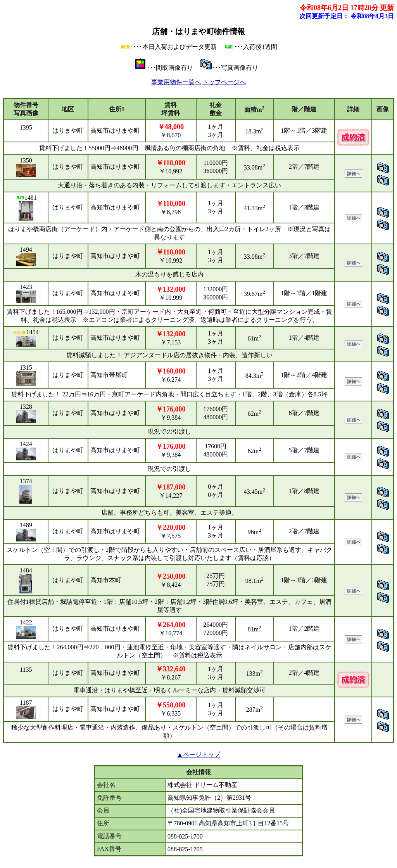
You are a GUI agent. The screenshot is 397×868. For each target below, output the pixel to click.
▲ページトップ (198, 755)
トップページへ (224, 82)
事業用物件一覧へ (176, 82)
